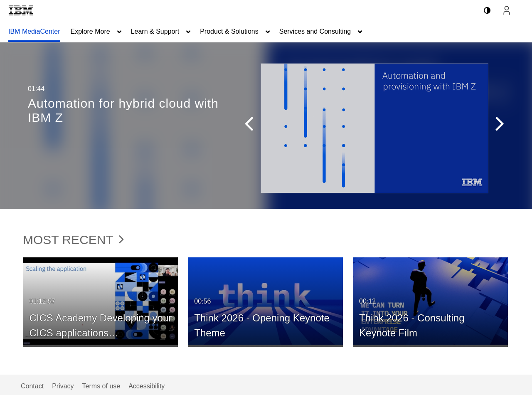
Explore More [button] (90, 31)
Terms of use (101, 386)
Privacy (63, 386)
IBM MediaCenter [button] (34, 31)
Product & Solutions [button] (229, 31)
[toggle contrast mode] (487, 10)
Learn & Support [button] (155, 31)
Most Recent (73, 240)
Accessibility (147, 386)
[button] (253, 126)
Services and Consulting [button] (315, 31)
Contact (32, 386)
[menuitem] (34, 32)
